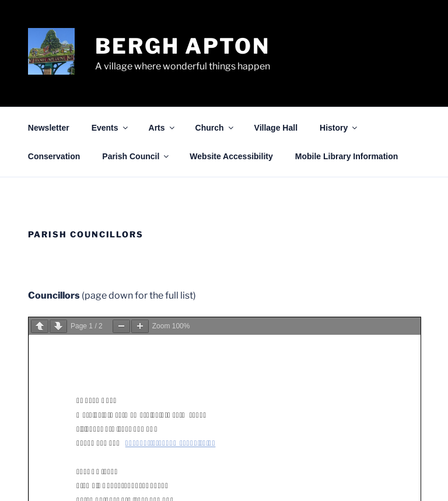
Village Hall (276, 128)
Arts (162, 128)
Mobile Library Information (347, 156)
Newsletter (49, 128)
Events (111, 128)
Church (215, 128)
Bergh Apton (183, 46)
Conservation (54, 156)
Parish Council (136, 156)
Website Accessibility (231, 156)
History (339, 128)
